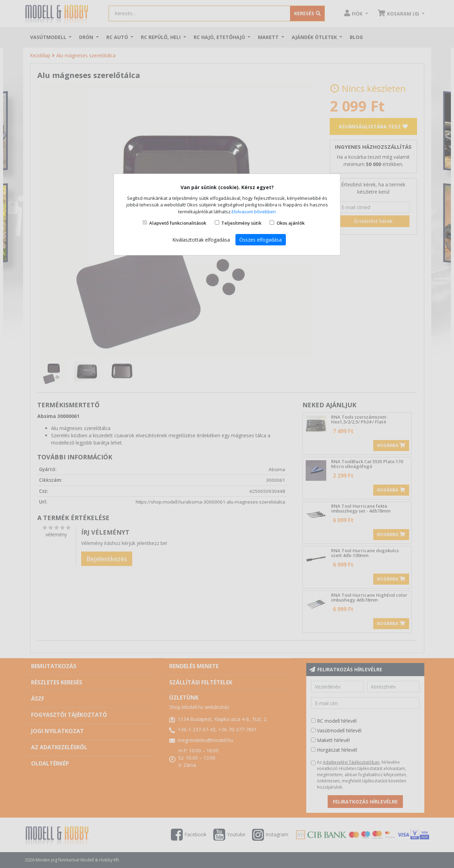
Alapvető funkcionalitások (178, 223)
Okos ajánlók (291, 223)
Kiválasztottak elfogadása (201, 240)
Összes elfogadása (260, 240)
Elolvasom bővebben (254, 212)
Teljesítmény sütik (241, 223)
